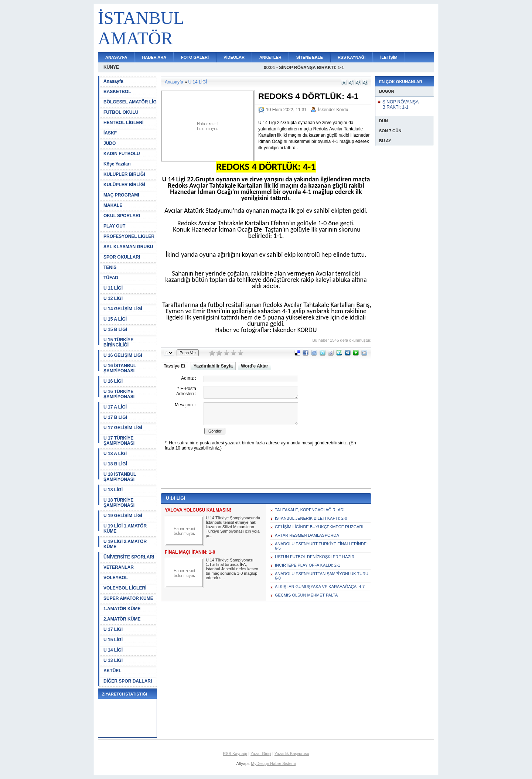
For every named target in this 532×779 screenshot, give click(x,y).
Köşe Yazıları (117, 164)
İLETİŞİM (389, 57)
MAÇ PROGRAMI (121, 195)
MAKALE (113, 205)
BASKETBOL (117, 92)
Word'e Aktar (255, 366)
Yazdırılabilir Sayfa (213, 366)
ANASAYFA (116, 57)
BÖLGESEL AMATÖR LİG (130, 102)
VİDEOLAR (234, 57)
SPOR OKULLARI (122, 257)
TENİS (110, 267)
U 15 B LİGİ (115, 329)
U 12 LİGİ (113, 298)
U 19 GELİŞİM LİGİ (123, 516)
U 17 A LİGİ (115, 407)
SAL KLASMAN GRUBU (128, 247)
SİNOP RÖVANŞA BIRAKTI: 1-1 (400, 105)
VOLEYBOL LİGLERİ (125, 588)
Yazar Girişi (261, 754)
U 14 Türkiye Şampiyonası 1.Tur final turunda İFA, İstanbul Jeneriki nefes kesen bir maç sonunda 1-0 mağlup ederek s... (232, 569)
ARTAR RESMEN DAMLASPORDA (307, 535)
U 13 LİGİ (113, 660)
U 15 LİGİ (113, 640)
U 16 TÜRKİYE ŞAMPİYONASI (119, 394)
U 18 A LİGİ (115, 454)
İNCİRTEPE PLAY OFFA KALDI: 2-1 (308, 565)
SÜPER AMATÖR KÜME (128, 598)
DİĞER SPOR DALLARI (128, 681)
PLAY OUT (114, 226)
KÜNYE (111, 67)
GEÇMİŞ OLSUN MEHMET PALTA (306, 595)
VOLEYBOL (116, 578)
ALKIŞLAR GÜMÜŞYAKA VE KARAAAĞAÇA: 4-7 (320, 587)
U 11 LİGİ (113, 288)
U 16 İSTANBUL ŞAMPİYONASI (120, 368)
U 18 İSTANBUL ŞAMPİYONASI (120, 477)
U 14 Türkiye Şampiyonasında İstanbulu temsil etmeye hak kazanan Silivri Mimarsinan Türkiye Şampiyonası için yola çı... (233, 527)
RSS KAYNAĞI (352, 57)
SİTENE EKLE (310, 57)
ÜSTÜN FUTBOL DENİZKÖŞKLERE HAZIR (315, 557)
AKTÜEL (112, 671)
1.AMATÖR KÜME (122, 609)
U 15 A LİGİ (115, 319)
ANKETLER (270, 57)
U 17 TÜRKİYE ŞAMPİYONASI (119, 441)
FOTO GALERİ (195, 57)
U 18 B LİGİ (115, 464)
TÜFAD (111, 278)
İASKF (110, 133)
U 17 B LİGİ (115, 417)
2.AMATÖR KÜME (122, 619)
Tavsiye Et (174, 366)
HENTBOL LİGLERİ (123, 123)
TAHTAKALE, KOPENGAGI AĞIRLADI (310, 510)
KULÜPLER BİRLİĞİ (124, 174)
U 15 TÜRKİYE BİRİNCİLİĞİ (118, 342)
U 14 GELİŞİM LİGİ (123, 309)
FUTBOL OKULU (121, 112)
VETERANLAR (119, 567)
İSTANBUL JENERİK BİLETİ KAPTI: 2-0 (311, 518)
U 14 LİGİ (113, 650)
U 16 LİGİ (113, 381)
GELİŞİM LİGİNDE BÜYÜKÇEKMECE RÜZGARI (319, 527)
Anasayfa (113, 81)
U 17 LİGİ (113, 629)
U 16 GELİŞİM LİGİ (123, 355)
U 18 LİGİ (113, 490)
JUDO (110, 143)
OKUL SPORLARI (122, 216)
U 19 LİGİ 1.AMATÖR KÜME (125, 529)
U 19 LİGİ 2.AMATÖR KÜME (125, 544)
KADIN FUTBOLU (122, 154)
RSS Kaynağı (235, 754)
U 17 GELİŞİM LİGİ (123, 428)
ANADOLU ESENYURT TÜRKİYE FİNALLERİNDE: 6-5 (321, 546)
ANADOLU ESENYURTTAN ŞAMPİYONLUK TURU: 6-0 (322, 576)
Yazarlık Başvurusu (292, 754)
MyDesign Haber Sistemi (273, 763)
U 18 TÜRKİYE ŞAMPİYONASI (119, 503)
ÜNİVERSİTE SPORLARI (129, 557)
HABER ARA (154, 57)
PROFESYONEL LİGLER (129, 236)
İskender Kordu (333, 110)
